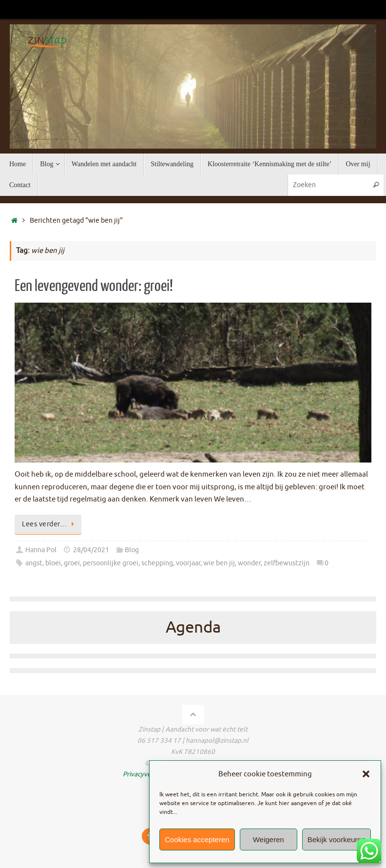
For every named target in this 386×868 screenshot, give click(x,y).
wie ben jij (219, 563)
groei (72, 563)
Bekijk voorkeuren (337, 839)
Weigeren (269, 839)
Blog (132, 550)
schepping (157, 563)
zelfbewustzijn (287, 563)
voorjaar (188, 563)
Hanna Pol (41, 550)
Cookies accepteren (197, 839)
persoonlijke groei (111, 563)
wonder (249, 563)
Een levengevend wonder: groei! (94, 286)
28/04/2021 (91, 550)
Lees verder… (50, 524)
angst (34, 563)
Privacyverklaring (148, 774)
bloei (53, 563)
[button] (366, 774)
